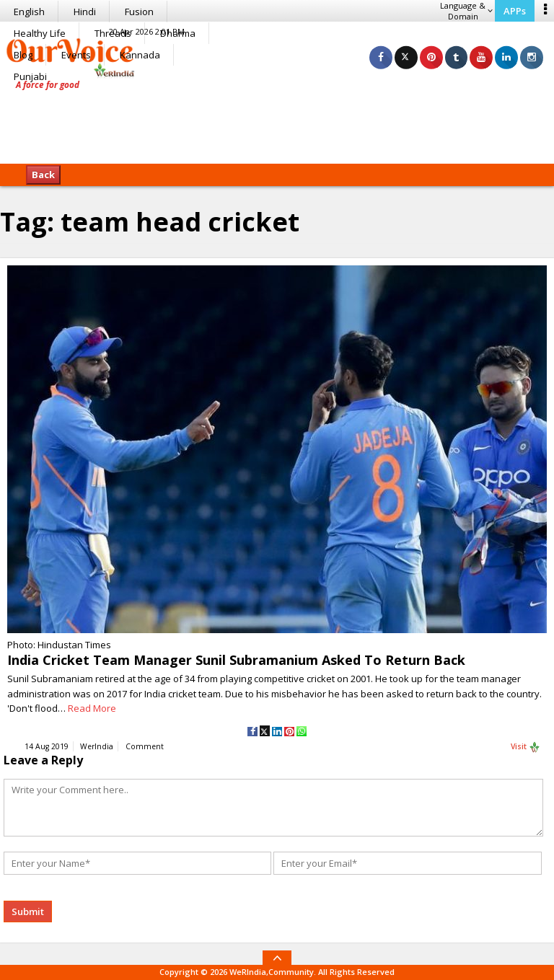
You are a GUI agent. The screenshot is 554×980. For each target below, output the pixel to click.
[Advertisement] (277, 119)
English (29, 12)
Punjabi (30, 76)
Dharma (178, 33)
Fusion (139, 12)
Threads (113, 33)
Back (43, 175)
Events (76, 55)
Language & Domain (466, 11)
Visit (526, 747)
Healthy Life (40, 33)
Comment (145, 746)
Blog (23, 55)
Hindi (85, 12)
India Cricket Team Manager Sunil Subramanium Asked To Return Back (236, 660)
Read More (92, 708)
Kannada (140, 55)
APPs (515, 11)
